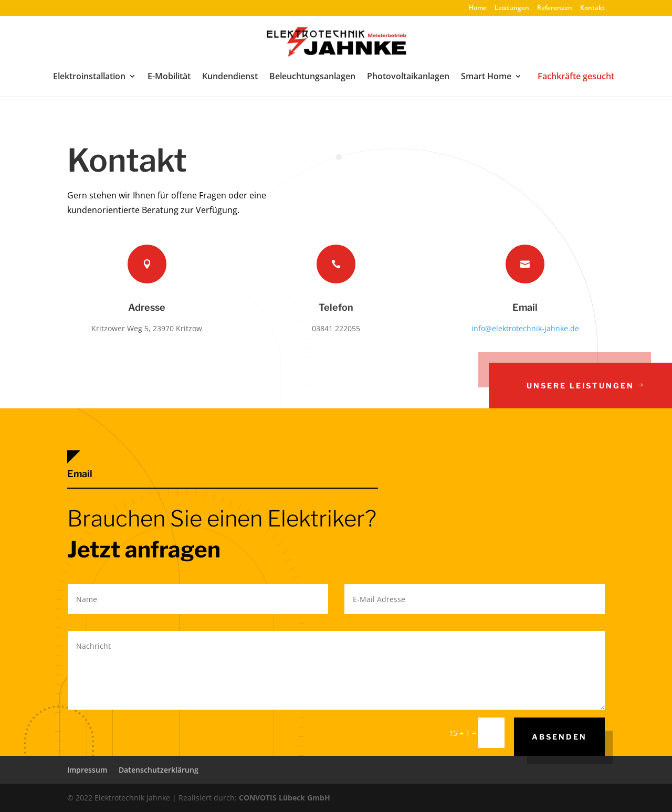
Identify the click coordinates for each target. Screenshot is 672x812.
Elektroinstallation (89, 77)
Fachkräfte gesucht (576, 76)
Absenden (559, 737)
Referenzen (555, 8)
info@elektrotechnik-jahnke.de (525, 328)
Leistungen (512, 8)
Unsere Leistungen (583, 386)
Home (478, 8)
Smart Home (486, 77)
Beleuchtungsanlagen (312, 77)
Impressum (87, 770)
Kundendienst (230, 77)
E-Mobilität (169, 77)
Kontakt (592, 8)
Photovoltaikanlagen (408, 77)
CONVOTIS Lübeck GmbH (285, 798)
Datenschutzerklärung (159, 770)
